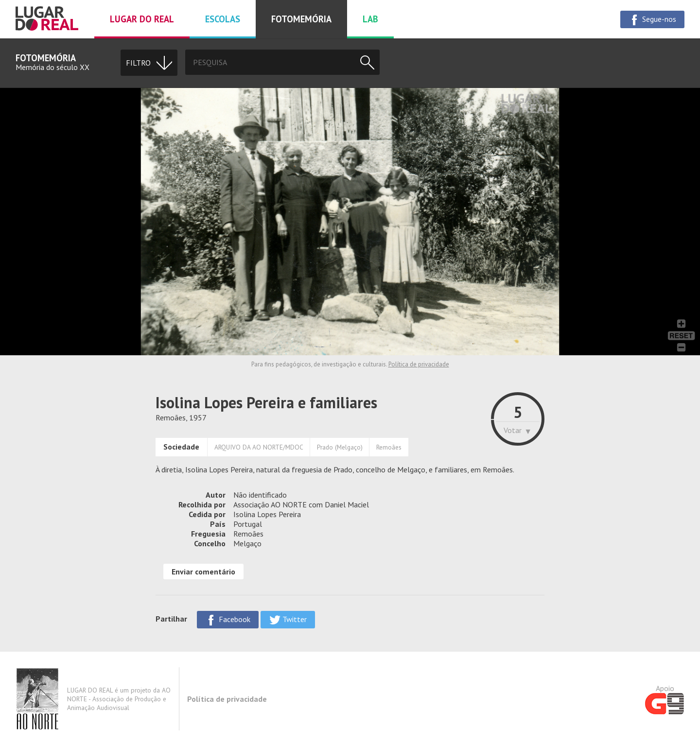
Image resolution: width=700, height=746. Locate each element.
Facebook (228, 620)
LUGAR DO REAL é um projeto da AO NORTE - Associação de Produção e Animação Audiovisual (93, 699)
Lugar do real (142, 19)
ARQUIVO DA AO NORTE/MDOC (259, 447)
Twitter (288, 620)
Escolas (223, 19)
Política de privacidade (419, 364)
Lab (370, 19)
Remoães (389, 447)
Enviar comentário (203, 572)
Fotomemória (301, 19)
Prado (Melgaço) (340, 447)
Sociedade (181, 447)
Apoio (665, 699)
